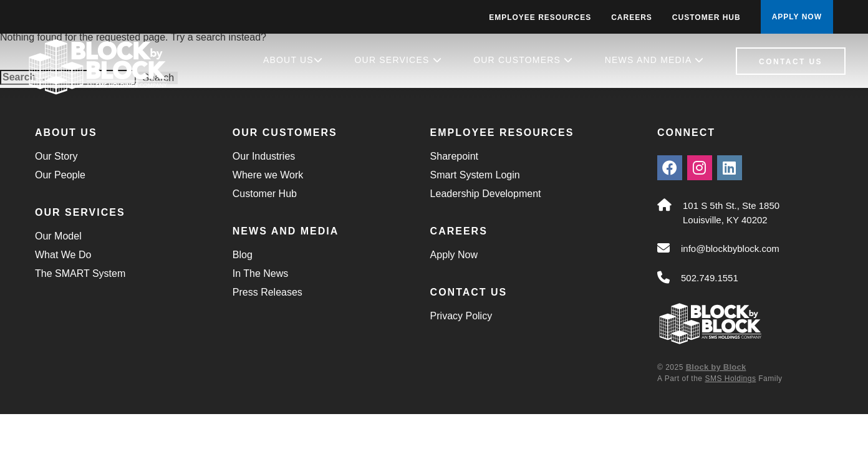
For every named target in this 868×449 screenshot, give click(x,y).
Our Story (56, 156)
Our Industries (264, 156)
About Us (293, 60)
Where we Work (268, 175)
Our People (60, 175)
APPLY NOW (797, 17)
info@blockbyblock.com (730, 249)
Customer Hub (706, 17)
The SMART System (80, 273)
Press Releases (268, 292)
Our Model (58, 236)
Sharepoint (454, 156)
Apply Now (454, 255)
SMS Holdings (730, 379)
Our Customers (523, 60)
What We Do (63, 255)
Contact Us (791, 62)
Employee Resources (540, 17)
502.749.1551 (710, 278)
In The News (261, 273)
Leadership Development (486, 194)
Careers (632, 17)
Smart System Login (475, 175)
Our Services (398, 60)
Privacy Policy (461, 316)
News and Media (654, 60)
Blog (243, 255)
